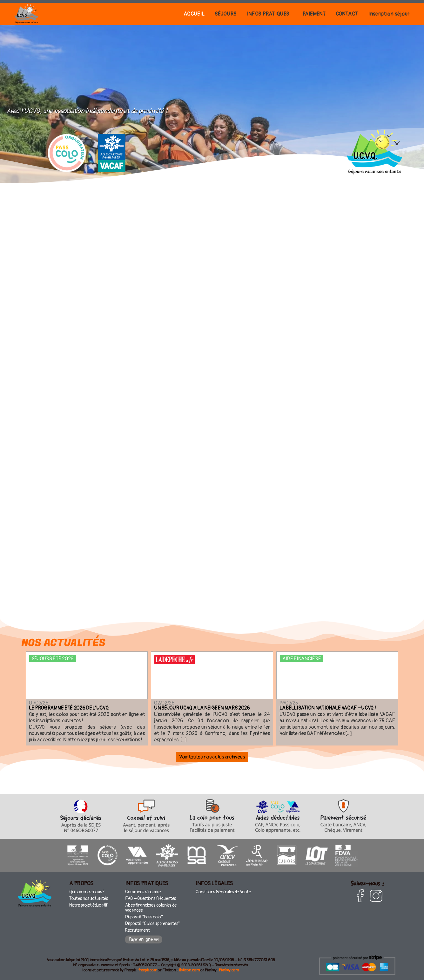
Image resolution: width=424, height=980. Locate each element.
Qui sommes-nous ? (86, 894)
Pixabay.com (229, 968)
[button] (256, 14)
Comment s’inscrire (142, 894)
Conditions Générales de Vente (222, 894)
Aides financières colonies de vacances (150, 908)
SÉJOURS (208, 14)
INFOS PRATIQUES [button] (254, 14)
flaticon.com (189, 968)
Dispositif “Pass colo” (143, 916)
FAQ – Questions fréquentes (150, 900)
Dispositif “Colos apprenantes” (151, 922)
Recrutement (137, 928)
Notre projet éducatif (87, 906)
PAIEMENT (304, 14)
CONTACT (341, 14)
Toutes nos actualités (87, 900)
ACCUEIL (173, 14)
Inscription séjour (387, 14)
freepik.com (148, 968)
